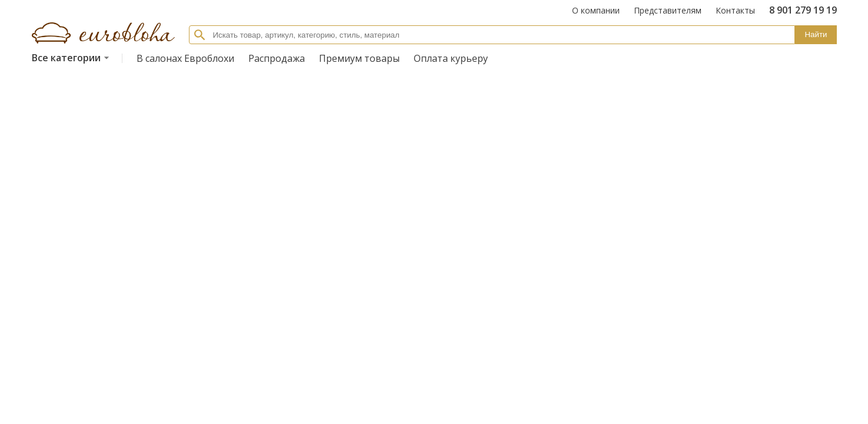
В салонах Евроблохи (185, 58)
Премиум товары (359, 58)
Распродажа (277, 58)
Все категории (72, 58)
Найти (816, 34)
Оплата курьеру (451, 58)
